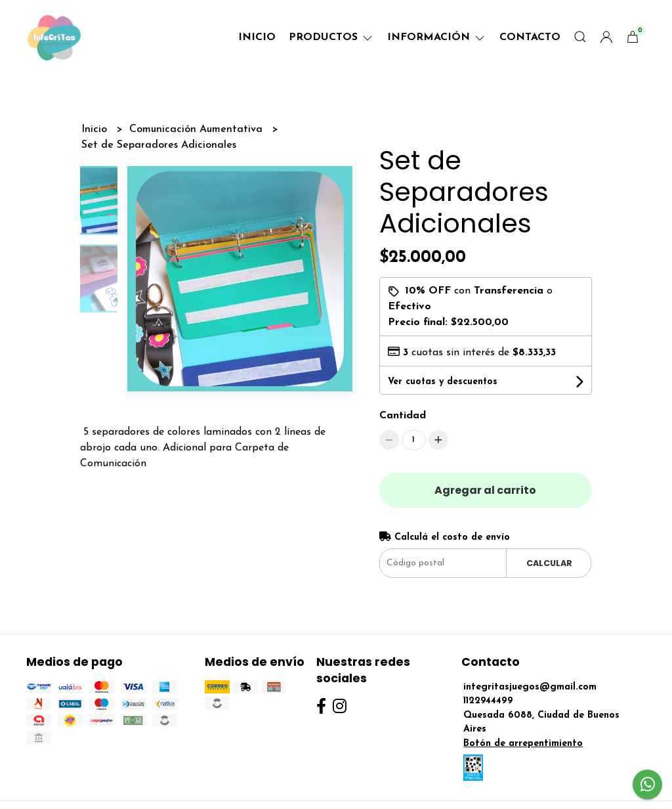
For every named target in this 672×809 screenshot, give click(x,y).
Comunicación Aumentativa (198, 129)
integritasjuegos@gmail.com (530, 687)
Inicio (257, 37)
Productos (331, 37)
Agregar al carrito (485, 490)
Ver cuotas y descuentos (443, 382)
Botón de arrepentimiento (523, 744)
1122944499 (488, 701)
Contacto (530, 37)
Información (437, 37)
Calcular (549, 563)
